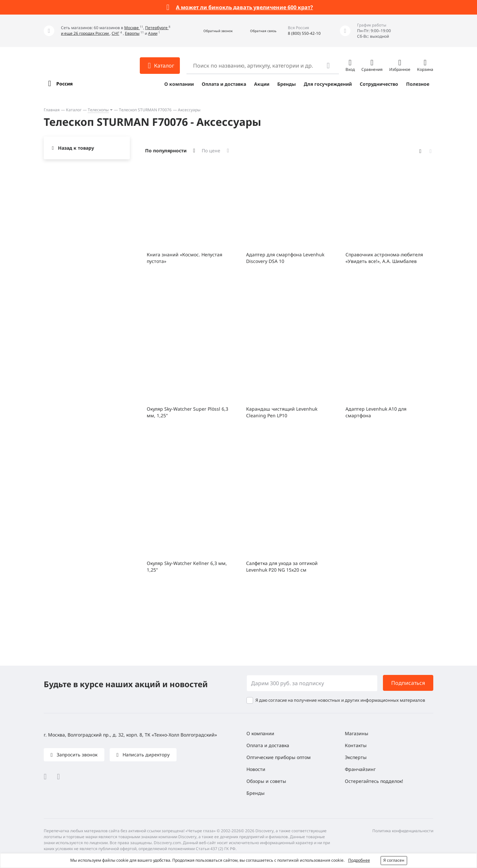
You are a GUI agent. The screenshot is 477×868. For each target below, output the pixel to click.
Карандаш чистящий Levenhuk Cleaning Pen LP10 (282, 412)
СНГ (115, 33)
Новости (256, 769)
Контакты (356, 745)
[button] (211, 31)
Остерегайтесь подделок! (374, 781)
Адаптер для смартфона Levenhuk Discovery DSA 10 (285, 258)
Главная (52, 110)
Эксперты (356, 757)
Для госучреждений (328, 84)
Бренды (287, 84)
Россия (64, 84)
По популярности (166, 151)
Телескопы (98, 110)
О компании (179, 84)
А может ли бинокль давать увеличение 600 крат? (244, 7)
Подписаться (408, 683)
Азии (153, 33)
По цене (211, 151)
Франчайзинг (360, 769)
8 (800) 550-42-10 (304, 33)
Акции (262, 84)
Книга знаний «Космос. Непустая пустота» (185, 258)
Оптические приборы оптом (279, 757)
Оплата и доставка (224, 84)
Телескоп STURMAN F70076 (145, 110)
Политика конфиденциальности (403, 831)
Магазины (357, 733)
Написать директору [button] (145, 755)
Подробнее (359, 860)
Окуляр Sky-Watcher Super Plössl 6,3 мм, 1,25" (187, 412)
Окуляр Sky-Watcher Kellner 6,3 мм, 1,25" (187, 566)
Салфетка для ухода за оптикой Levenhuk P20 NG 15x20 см (282, 566)
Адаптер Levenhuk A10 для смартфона (376, 412)
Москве (132, 28)
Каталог (74, 110)
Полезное (418, 84)
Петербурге (157, 28)
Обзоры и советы (266, 781)
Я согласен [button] (394, 860)
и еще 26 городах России (85, 33)
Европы (132, 33)
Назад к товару (76, 148)
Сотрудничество (379, 84)
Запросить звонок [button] (76, 755)
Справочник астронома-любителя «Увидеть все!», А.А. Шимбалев (384, 258)
